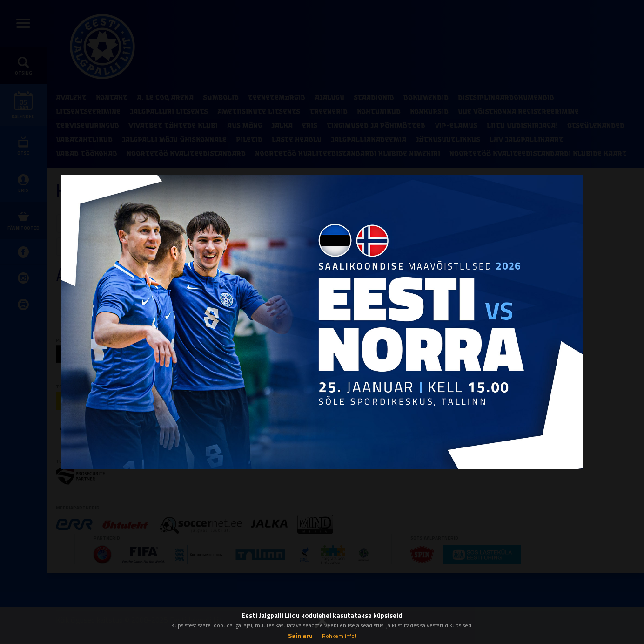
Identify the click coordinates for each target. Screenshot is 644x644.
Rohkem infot (339, 636)
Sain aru (300, 635)
